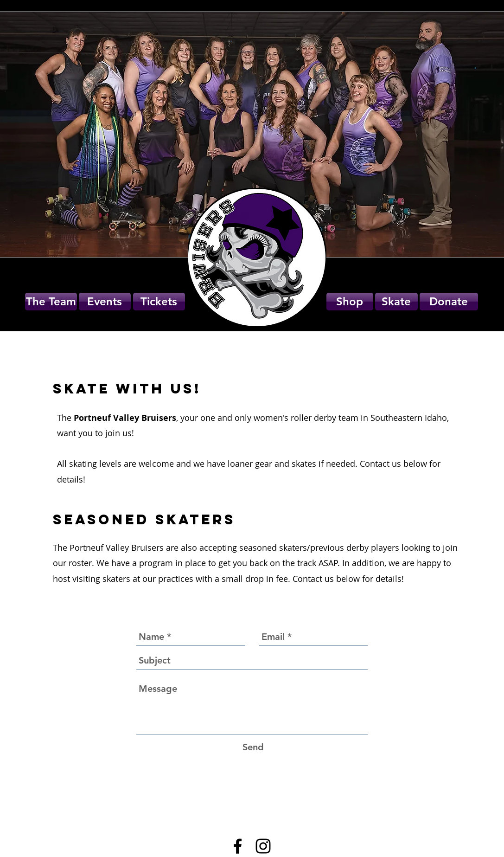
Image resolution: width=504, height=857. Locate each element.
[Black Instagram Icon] (263, 846)
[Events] (105, 302)
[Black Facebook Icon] (238, 846)
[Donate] (449, 302)
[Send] (253, 747)
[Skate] (396, 302)
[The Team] (51, 302)
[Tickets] (159, 302)
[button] (350, 302)
